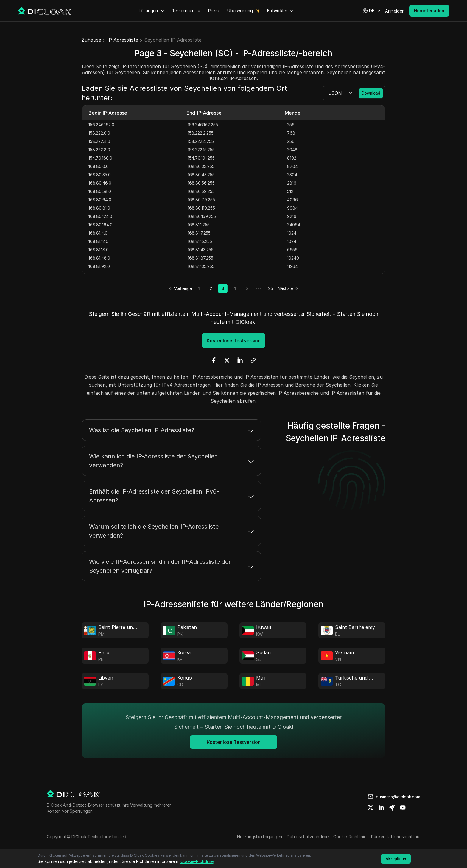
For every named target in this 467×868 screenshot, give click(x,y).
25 (270, 288)
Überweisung (240, 11)
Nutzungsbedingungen (260, 837)
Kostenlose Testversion (234, 341)
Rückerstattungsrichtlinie (396, 837)
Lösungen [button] (152, 11)
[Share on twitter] (371, 808)
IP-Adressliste (123, 40)
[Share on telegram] (392, 808)
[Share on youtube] (403, 808)
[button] (372, 11)
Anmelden (395, 11)
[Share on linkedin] (381, 808)
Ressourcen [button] (186, 11)
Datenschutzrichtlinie (308, 837)
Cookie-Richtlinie (350, 837)
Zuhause (91, 40)
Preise (214, 11)
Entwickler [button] (280, 11)
